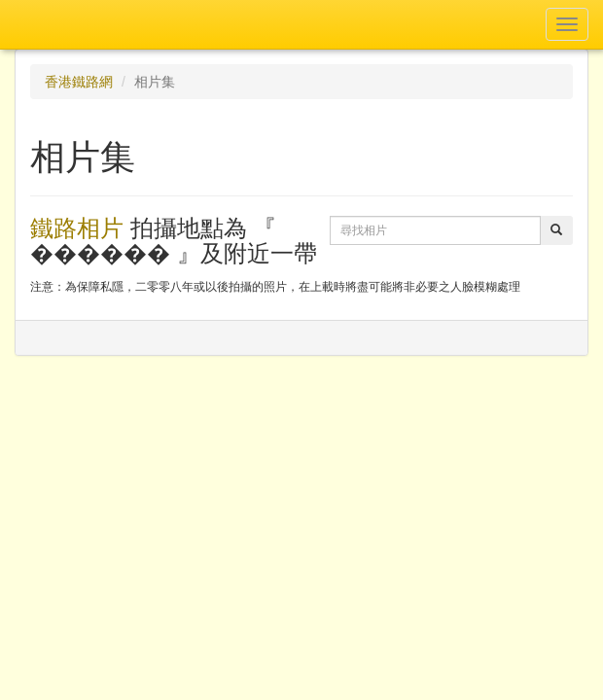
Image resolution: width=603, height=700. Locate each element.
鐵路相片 (77, 228)
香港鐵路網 (79, 82)
